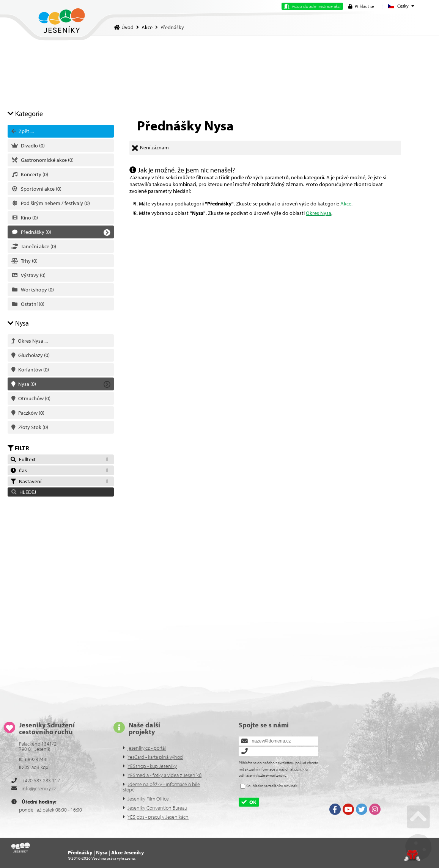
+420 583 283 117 (41, 780)
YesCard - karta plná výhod (155, 757)
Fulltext (23, 459)
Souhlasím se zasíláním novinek (272, 786)
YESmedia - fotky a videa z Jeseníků (164, 775)
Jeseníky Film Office (148, 799)
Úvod (62, 21)
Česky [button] (403, 6)
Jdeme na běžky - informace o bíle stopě (161, 787)
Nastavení (26, 481)
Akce (147, 27)
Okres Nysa (319, 213)
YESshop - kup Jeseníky (152, 766)
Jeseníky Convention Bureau (157, 808)
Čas (18, 470)
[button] (361, 6)
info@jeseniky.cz (39, 788)
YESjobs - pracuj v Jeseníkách (158, 817)
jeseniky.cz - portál (147, 748)
